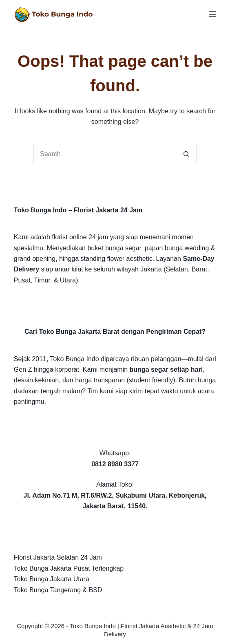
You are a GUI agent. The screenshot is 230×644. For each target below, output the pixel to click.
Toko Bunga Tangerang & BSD (58, 590)
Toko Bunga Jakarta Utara (52, 579)
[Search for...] (105, 154)
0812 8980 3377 (115, 464)
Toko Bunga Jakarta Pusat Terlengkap (69, 568)
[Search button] (186, 154)
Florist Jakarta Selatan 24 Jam (58, 557)
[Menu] (212, 14)
